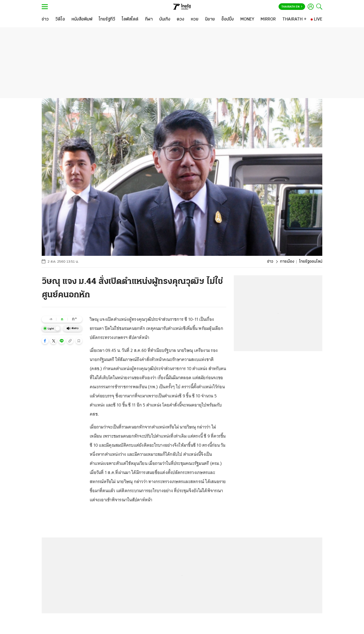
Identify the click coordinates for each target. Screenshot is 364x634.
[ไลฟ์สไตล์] (130, 19)
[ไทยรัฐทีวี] (107, 19)
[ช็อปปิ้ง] (228, 19)
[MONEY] (247, 19)
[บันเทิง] (165, 19)
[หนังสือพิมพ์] (82, 19)
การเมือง (287, 262)
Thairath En (292, 7)
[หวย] (195, 19)
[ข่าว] (45, 19)
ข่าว (270, 262)
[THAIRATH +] (294, 19)
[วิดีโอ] (60, 19)
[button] (45, 341)
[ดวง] (180, 19)
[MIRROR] (268, 19)
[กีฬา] (149, 19)
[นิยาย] (210, 19)
